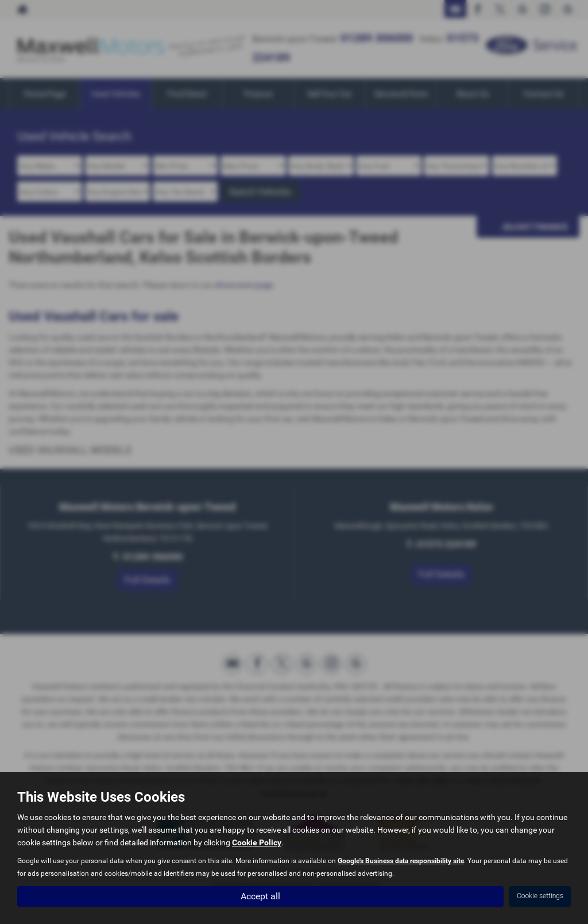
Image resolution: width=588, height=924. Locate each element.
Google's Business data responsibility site (401, 861)
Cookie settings (540, 896)
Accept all (260, 896)
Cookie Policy (257, 842)
